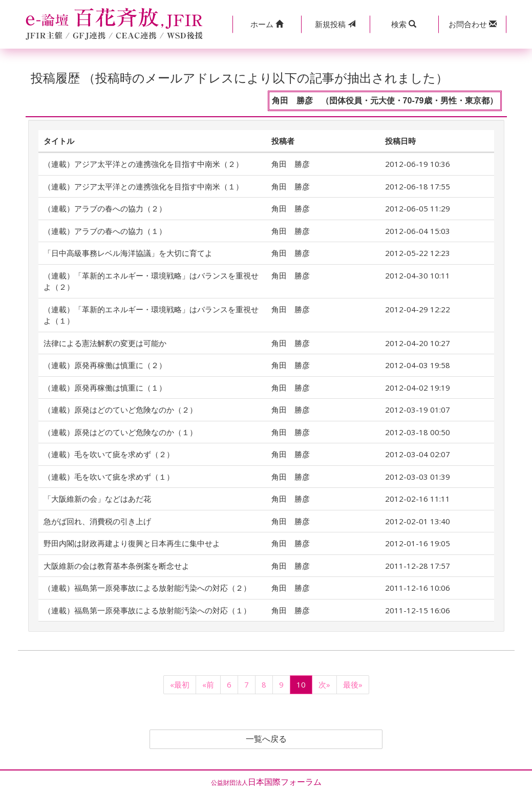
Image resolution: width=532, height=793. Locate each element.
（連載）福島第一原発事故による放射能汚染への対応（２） (147, 588)
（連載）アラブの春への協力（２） (105, 208)
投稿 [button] (335, 24)
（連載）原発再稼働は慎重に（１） (105, 388)
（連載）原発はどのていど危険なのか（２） (120, 410)
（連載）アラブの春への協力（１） (105, 231)
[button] (267, 24)
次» (324, 684)
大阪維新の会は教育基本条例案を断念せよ (116, 566)
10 (301, 684)
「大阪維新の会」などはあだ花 (97, 499)
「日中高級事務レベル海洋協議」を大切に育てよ (128, 253)
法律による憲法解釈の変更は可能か (105, 343)
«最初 (180, 684)
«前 (208, 684)
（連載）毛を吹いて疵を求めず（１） (109, 477)
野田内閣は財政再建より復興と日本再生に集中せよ (132, 543)
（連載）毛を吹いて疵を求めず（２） (109, 454)
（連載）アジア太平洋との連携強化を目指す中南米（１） (143, 186)
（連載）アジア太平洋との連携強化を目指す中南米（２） (143, 164)
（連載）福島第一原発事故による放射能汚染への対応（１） (147, 610)
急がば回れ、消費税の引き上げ (97, 521)
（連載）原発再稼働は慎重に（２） (105, 365)
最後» (353, 684)
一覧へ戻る (266, 739)
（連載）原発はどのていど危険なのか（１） (120, 432)
